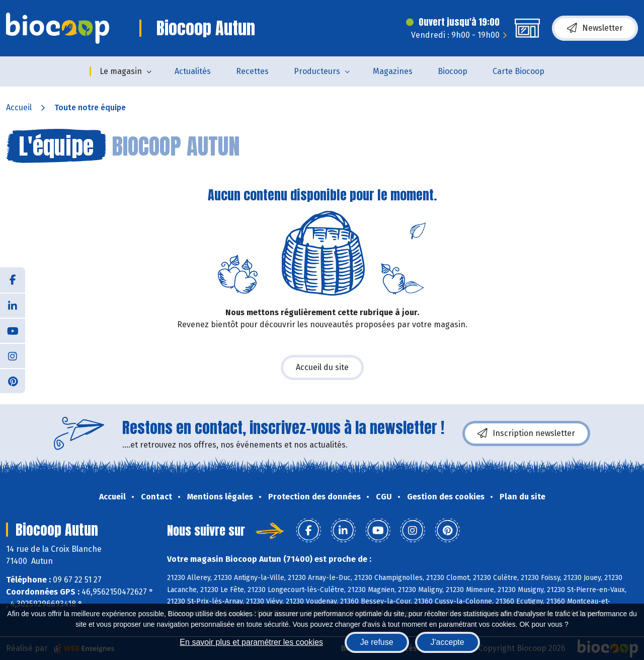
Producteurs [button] (317, 71)
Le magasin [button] (121, 71)
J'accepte (448, 642)
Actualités (193, 71)
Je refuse (377, 642)
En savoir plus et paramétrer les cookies (251, 642)
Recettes (252, 71)
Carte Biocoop (518, 71)
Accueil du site (322, 367)
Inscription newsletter (526, 433)
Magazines (393, 71)
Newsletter (595, 28)
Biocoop (453, 71)
